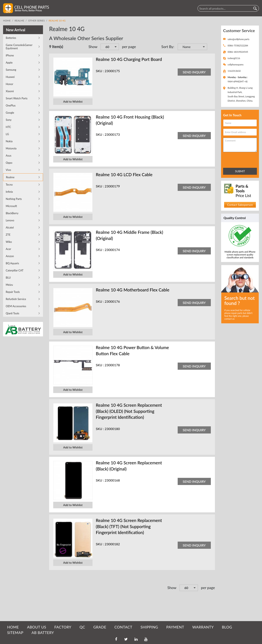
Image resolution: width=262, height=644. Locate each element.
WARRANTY (203, 627)
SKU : (100, 71)
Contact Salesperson (240, 205)
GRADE (100, 627)
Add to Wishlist (73, 101)
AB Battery (43, 633)
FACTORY (63, 627)
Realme (19, 21)
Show (93, 47)
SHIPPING (149, 627)
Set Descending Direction (211, 47)
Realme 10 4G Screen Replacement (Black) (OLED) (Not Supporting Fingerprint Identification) (129, 411)
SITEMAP (15, 633)
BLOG (227, 627)
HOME (13, 627)
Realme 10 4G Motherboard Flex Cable (133, 290)
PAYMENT (175, 627)
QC (82, 627)
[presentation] (241, 159)
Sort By (167, 47)
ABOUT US (37, 627)
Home (7, 21)
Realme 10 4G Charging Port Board (129, 59)
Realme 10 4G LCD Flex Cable (124, 174)
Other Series (37, 21)
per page (129, 47)
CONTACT (123, 627)
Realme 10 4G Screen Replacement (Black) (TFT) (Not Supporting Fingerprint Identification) (129, 526)
